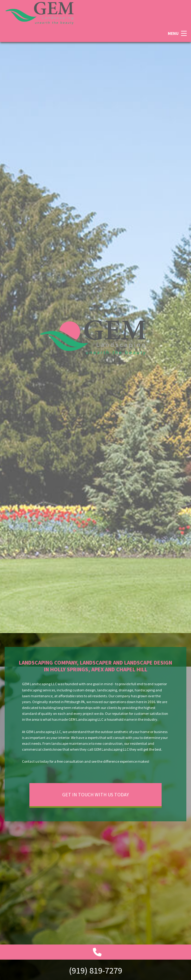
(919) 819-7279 (96, 970)
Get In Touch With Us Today (95, 794)
